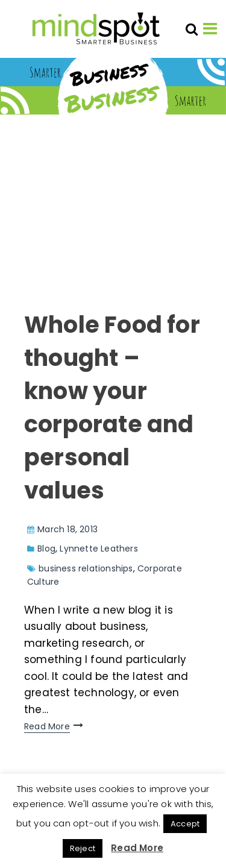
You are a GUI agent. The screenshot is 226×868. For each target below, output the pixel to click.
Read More (47, 726)
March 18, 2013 (67, 529)
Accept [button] (185, 824)
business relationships (86, 568)
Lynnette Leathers (99, 549)
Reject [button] (83, 848)
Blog (46, 549)
